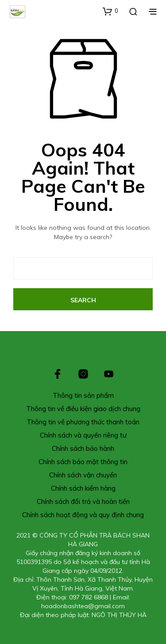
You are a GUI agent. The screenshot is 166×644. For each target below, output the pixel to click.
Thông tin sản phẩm (83, 395)
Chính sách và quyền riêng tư (83, 435)
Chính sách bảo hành (83, 448)
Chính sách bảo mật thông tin (83, 462)
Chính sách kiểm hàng (83, 488)
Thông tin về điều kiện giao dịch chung (83, 409)
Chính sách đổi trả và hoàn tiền (83, 501)
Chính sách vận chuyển (83, 475)
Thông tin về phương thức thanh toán (83, 422)
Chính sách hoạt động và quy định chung (83, 515)
